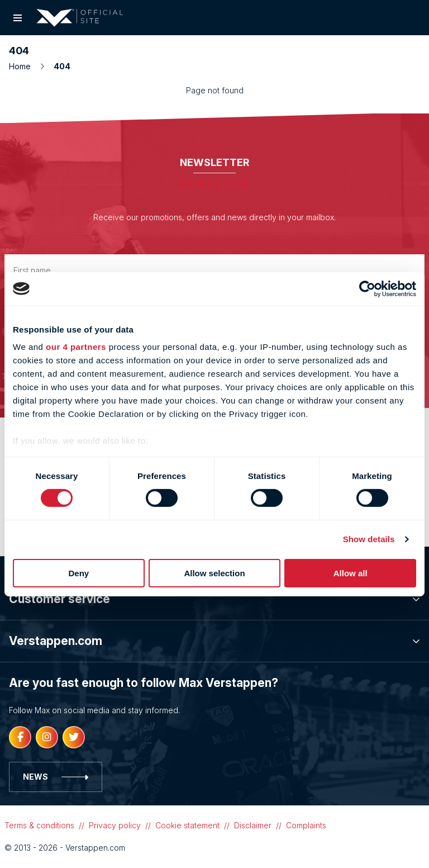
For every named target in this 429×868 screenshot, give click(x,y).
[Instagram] (47, 737)
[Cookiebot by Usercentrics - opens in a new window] (367, 288)
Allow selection (214, 573)
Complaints (306, 825)
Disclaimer (253, 825)
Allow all (351, 573)
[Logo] (80, 18)
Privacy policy (115, 825)
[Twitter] (74, 737)
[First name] (214, 270)
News (56, 777)
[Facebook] (20, 737)
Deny (78, 573)
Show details (369, 539)
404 (62, 66)
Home (27, 66)
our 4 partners (76, 347)
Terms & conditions (39, 825)
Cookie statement (187, 825)
